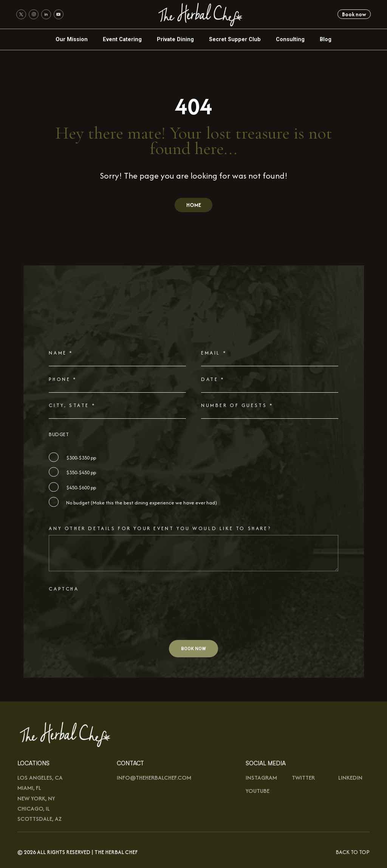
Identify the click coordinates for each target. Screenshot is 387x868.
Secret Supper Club (235, 39)
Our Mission (72, 39)
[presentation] (106, 624)
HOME (194, 205)
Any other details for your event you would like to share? (160, 528)
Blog (326, 39)
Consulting (290, 39)
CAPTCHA (64, 589)
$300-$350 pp (81, 458)
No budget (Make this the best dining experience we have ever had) (142, 503)
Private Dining (175, 39)
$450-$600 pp (81, 488)
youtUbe (258, 791)
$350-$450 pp (81, 473)
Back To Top (353, 852)
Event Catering (122, 39)
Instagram (261, 778)
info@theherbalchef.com (154, 778)
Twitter (303, 778)
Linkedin (350, 778)
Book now (354, 14)
